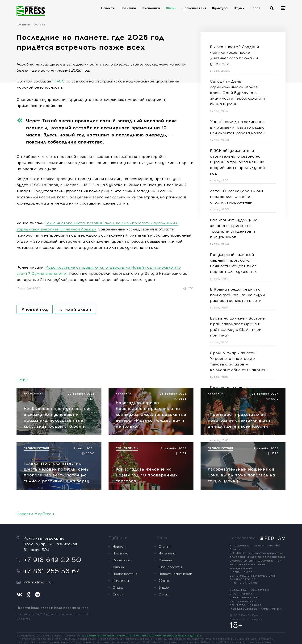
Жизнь (171, 8)
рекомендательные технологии (109, 636)
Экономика (151, 8)
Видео (164, 588)
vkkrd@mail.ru (38, 582)
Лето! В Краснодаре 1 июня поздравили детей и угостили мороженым (237, 197)
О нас (164, 594)
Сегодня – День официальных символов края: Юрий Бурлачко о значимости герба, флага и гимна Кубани (237, 93)
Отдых (239, 8)
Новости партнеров (175, 574)
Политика (128, 8)
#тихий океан (75, 309)
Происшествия (194, 8)
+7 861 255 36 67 (52, 571)
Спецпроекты (170, 567)
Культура (220, 8)
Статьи (165, 547)
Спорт (255, 8)
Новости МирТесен (35, 514)
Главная (23, 24)
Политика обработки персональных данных (168, 636)
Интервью (167, 553)
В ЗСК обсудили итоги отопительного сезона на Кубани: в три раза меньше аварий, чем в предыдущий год (237, 162)
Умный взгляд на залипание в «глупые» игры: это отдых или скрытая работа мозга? (238, 127)
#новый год (35, 309)
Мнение (165, 560)
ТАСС (60, 81)
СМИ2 (22, 380)
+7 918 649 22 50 (52, 560)
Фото (164, 581)
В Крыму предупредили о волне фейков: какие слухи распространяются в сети (237, 295)
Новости (108, 8)
